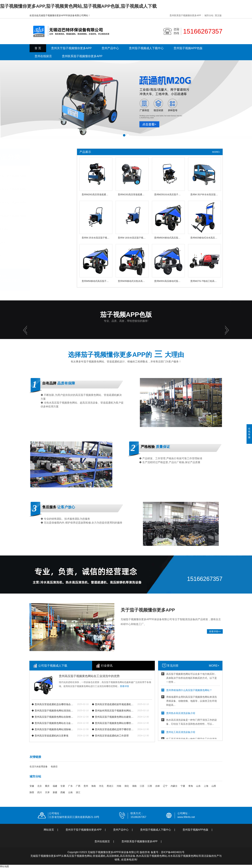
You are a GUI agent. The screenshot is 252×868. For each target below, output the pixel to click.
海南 (94, 786)
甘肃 (63, 786)
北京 (40, 786)
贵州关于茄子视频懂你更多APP (71, 48)
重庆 (47, 786)
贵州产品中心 (110, 48)
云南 (70, 792)
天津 (47, 792)
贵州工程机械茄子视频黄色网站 (34, 216)
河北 (101, 786)
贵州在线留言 (43, 56)
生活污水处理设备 (39, 767)
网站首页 (49, 830)
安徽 (32, 786)
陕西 (32, 792)
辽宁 (165, 786)
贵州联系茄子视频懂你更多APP (185, 15)
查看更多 (22, 256)
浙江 (78, 792)
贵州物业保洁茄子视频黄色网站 (34, 203)
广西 (78, 786)
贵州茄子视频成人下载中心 (146, 48)
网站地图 (4, 866)
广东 (70, 786)
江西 (150, 786)
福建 (55, 786)
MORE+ (241, 666)
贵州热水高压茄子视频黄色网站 (34, 189)
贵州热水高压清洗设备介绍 (208, 716)
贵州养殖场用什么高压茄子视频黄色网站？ (216, 693)
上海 (206, 786)
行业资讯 (54, 666)
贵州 (86, 786)
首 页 (38, 48)
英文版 (218, 15)
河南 (119, 786)
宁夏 (183, 786)
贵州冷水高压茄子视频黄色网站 (34, 176)
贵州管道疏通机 (25, 229)
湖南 (134, 786)
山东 (198, 786)
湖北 (127, 786)
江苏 (142, 786)
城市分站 (209, 15)
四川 (40, 792)
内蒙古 (174, 786)
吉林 (157, 786)
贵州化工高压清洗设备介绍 (208, 735)
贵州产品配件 (24, 243)
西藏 (63, 792)
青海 (191, 786)
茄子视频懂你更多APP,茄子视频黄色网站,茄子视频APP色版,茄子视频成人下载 (78, 6)
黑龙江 (110, 786)
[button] (124, 135)
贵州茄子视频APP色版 (188, 48)
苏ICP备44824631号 (173, 852)
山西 (214, 786)
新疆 (55, 792)
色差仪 (54, 767)
